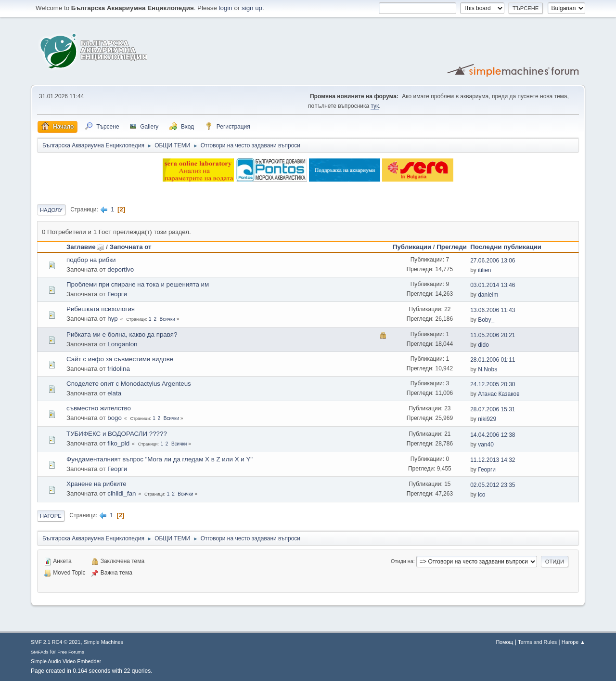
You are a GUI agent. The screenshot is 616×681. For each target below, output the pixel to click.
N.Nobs (488, 369)
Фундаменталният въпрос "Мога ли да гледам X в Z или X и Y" (160, 459)
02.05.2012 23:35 (493, 485)
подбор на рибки (91, 260)
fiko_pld (118, 443)
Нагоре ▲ (573, 642)
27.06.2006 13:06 (493, 261)
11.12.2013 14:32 (493, 460)
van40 (486, 445)
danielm (488, 295)
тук (375, 106)
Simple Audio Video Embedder (66, 661)
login (226, 8)
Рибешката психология (101, 309)
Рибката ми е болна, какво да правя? (122, 334)
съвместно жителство (99, 408)
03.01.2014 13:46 (493, 285)
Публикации (412, 247)
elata (114, 393)
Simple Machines (103, 642)
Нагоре (51, 516)
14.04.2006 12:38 (493, 435)
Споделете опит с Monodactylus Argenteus (129, 384)
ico (481, 495)
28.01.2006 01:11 (493, 360)
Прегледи (452, 247)
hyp (113, 319)
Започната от (131, 247)
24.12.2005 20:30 (493, 384)
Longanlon (122, 344)
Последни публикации (506, 247)
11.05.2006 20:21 (493, 335)
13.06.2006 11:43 (493, 310)
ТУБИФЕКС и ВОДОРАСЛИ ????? (117, 434)
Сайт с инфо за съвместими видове (120, 359)
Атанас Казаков (499, 394)
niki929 (487, 419)
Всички (167, 319)
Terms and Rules (537, 642)
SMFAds (40, 652)
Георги (117, 294)
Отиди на (402, 561)
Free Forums (71, 652)
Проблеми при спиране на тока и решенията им (138, 284)
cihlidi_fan (122, 493)
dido (483, 345)
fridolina (119, 369)
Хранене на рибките (96, 484)
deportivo (121, 269)
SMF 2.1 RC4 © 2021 (56, 642)
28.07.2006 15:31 (493, 409)
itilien (484, 270)
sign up (252, 8)
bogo (115, 418)
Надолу (51, 210)
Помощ (504, 642)
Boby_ (486, 320)
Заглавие (85, 247)
